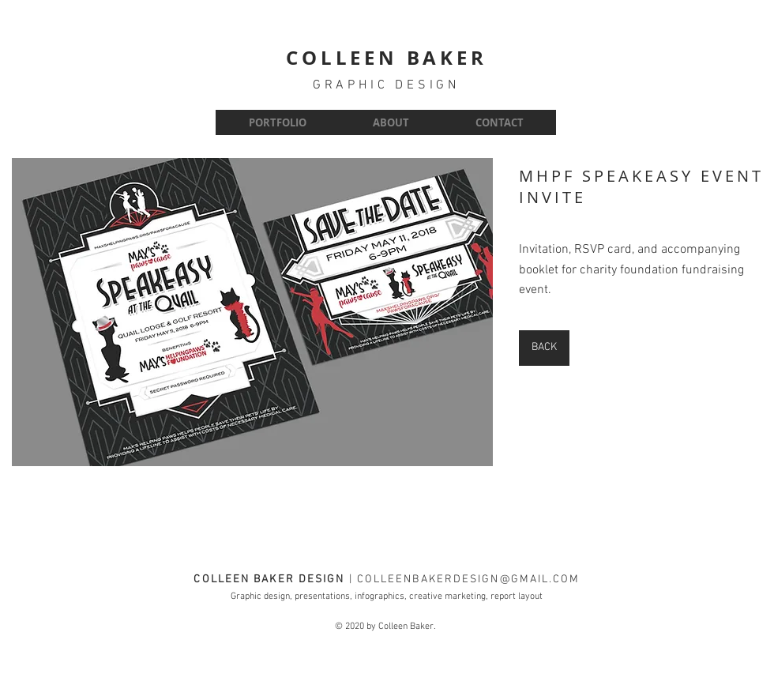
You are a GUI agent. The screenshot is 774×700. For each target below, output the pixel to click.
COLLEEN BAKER (386, 58)
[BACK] (544, 348)
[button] (252, 312)
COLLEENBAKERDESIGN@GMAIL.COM (469, 580)
